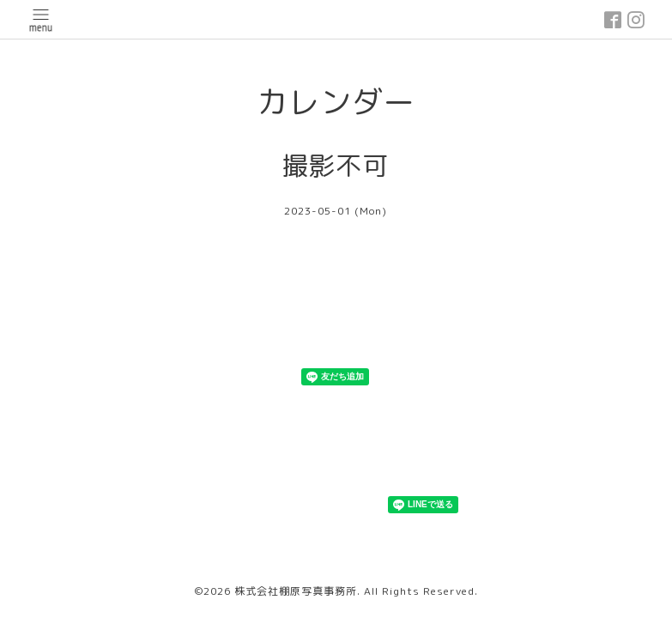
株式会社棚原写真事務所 (296, 591)
